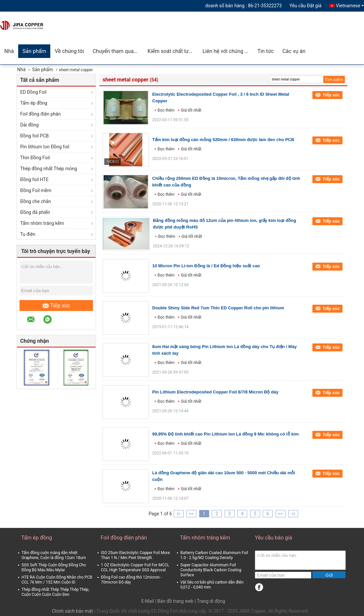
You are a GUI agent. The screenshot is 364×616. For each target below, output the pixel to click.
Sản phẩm (34, 51)
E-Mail (148, 601)
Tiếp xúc (56, 306)
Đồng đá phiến (35, 212)
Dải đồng (29, 125)
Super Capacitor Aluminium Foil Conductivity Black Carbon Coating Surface (211, 570)
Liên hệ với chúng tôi (227, 51)
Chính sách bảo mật (72, 611)
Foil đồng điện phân (41, 114)
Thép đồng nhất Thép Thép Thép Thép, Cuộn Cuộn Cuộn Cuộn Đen (55, 592)
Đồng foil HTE (34, 180)
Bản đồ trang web (176, 601)
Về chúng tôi (69, 51)
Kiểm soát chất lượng (173, 51)
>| (293, 514)
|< (179, 514)
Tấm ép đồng (34, 103)
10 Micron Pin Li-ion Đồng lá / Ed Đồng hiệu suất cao (206, 266)
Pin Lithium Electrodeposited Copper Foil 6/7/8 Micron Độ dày (215, 392)
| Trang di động (210, 601)
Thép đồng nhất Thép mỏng (49, 169)
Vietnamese (350, 6)
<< (191, 514)
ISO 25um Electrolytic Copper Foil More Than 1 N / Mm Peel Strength (135, 555)
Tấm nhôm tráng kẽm (42, 223)
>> (280, 514)
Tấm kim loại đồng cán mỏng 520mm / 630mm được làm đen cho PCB (223, 140)
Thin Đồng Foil (35, 158)
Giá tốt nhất (191, 110)
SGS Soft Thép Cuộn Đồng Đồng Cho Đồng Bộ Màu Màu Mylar (54, 567)
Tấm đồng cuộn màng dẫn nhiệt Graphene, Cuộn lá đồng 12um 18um (54, 555)
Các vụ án (294, 51)
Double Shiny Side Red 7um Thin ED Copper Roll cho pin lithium (218, 308)
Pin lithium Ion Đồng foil (45, 147)
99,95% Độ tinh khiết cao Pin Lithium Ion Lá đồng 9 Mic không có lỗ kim (226, 434)
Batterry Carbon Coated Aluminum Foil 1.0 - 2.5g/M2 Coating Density (214, 555)
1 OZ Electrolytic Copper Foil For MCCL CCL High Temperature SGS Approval (135, 567)
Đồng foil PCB (34, 136)
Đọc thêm (166, 110)
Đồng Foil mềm (36, 190)
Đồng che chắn (36, 201)
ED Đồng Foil (33, 92)
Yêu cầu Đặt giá (306, 6)
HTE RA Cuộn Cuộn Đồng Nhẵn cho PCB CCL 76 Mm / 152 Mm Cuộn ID (57, 580)
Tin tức (266, 51)
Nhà (9, 51)
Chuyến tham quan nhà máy (118, 51)
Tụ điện (28, 234)
